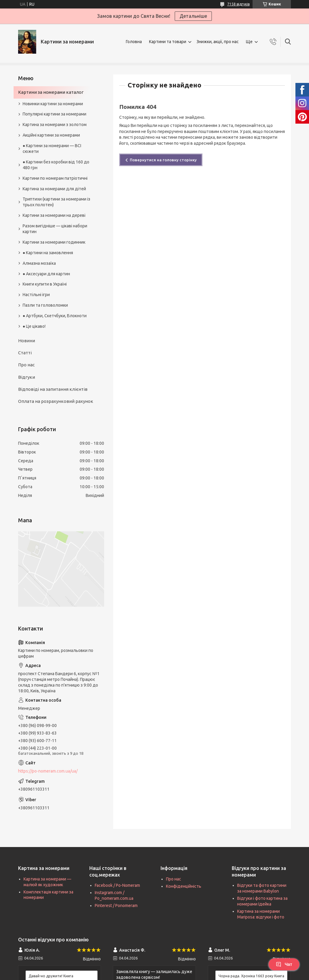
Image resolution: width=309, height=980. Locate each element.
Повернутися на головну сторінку (163, 160)
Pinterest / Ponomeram (116, 906)
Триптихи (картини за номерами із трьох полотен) (56, 202)
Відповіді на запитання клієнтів (53, 389)
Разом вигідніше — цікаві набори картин (55, 229)
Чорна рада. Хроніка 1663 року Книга (251, 976)
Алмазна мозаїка (39, 263)
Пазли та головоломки (45, 305)
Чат (284, 964)
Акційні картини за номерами (51, 135)
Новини (27, 341)
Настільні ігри (36, 295)
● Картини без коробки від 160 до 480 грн (56, 165)
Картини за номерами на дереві (54, 215)
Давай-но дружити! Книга (51, 976)
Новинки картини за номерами (53, 104)
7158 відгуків (238, 4)
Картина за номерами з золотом (55, 125)
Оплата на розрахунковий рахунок (56, 401)
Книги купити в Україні (45, 284)
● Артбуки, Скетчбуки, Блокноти (55, 316)
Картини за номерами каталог (51, 92)
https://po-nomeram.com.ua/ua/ (48, 771)
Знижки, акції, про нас (218, 42)
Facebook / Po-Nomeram (117, 885)
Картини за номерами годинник (54, 242)
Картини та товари (168, 42)
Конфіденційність (184, 886)
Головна (134, 42)
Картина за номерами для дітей (54, 189)
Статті (25, 353)
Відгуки (27, 377)
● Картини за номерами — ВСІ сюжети (52, 149)
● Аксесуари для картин (46, 274)
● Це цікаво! (34, 326)
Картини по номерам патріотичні (55, 178)
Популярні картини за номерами (54, 114)
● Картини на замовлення (48, 253)
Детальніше (193, 16)
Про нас (26, 365)
